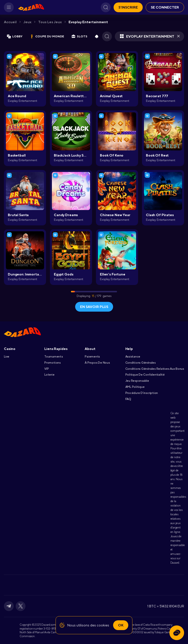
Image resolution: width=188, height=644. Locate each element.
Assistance (133, 357)
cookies (103, 625)
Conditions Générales (141, 363)
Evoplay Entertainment (88, 22)
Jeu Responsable (137, 381)
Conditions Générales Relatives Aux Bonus (155, 369)
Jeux (27, 22)
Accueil (10, 22)
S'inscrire (128, 7)
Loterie (49, 375)
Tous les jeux (50, 22)
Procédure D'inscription (142, 393)
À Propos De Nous (97, 363)
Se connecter (165, 7)
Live (7, 357)
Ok (121, 625)
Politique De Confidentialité (145, 375)
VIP (47, 369)
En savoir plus (94, 307)
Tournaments (53, 357)
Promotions (53, 363)
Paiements (92, 357)
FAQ (128, 399)
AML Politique (135, 387)
